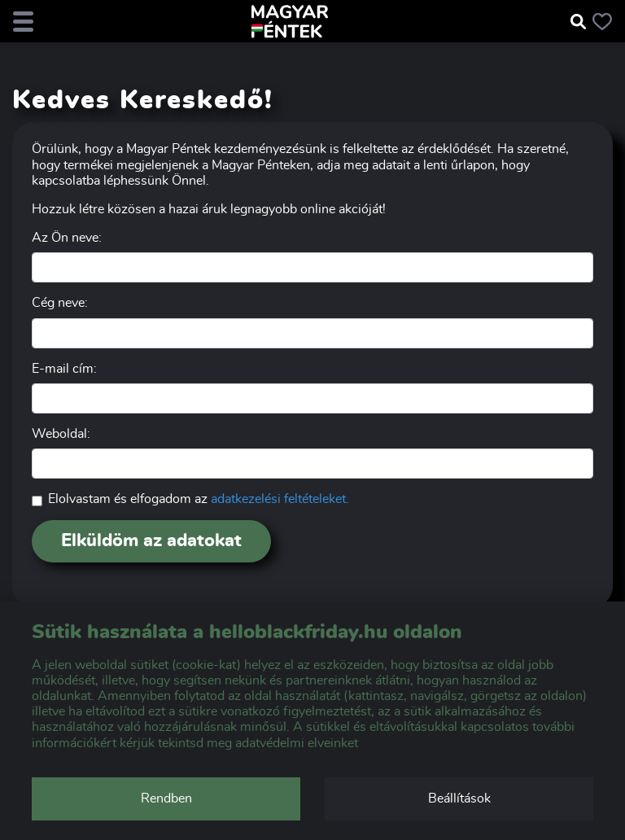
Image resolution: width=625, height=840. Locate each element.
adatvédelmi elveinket (297, 743)
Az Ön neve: (67, 238)
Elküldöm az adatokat (151, 540)
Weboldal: (61, 434)
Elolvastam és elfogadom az (199, 499)
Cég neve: (60, 303)
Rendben (166, 798)
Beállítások (459, 798)
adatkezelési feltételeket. (280, 499)
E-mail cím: (64, 369)
